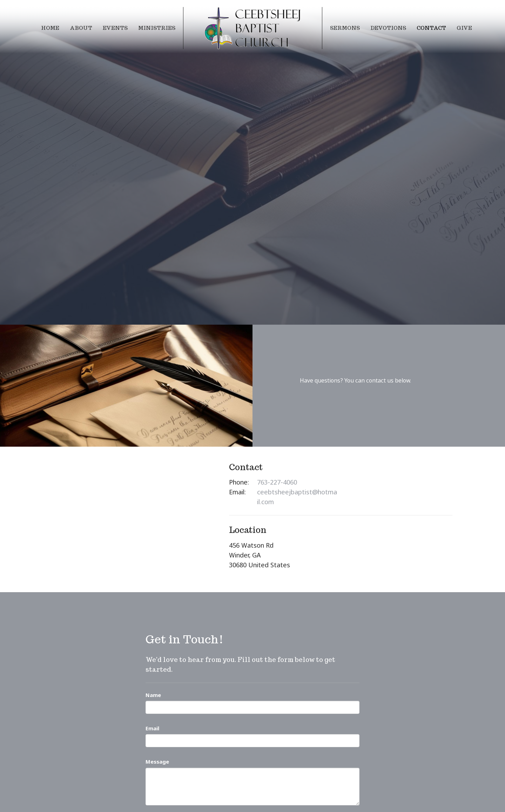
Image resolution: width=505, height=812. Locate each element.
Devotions (388, 28)
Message (157, 762)
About (81, 28)
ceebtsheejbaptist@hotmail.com (297, 497)
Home (50, 28)
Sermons (345, 28)
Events (115, 28)
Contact (431, 28)
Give (464, 28)
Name (153, 695)
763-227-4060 (277, 482)
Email (152, 728)
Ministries (157, 28)
